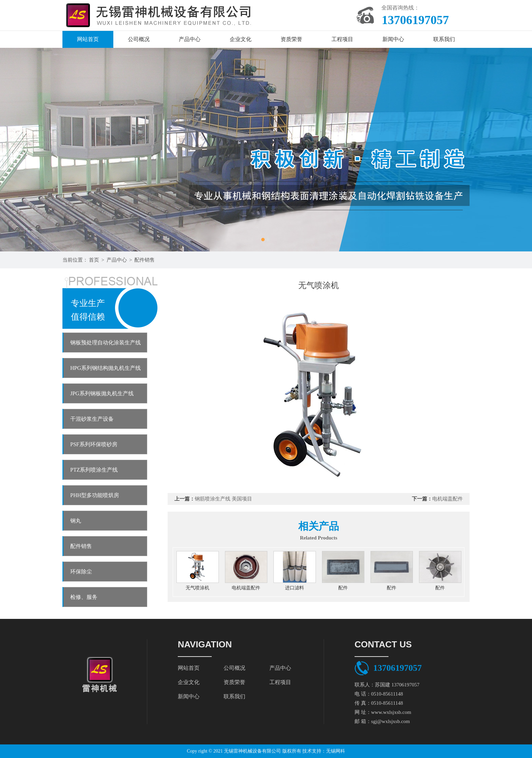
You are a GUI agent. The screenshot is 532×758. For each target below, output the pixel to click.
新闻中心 (393, 39)
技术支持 (312, 751)
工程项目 (342, 39)
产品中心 (190, 39)
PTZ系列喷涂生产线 (94, 470)
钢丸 (76, 521)
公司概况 (139, 39)
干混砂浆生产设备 (92, 419)
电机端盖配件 (448, 499)
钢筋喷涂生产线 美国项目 (223, 499)
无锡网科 (336, 751)
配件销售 (145, 260)
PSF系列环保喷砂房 (94, 444)
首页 (94, 260)
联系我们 (444, 39)
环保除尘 (81, 572)
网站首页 (88, 39)
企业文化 (241, 39)
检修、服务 (84, 597)
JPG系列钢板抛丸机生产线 (102, 393)
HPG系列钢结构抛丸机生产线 (106, 368)
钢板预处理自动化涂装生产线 (106, 343)
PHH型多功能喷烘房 (95, 495)
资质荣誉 (291, 39)
